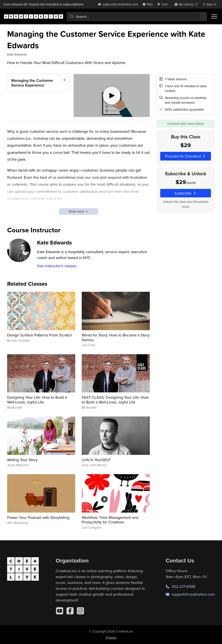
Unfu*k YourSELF (96, 460)
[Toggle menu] (214, 16)
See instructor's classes (57, 266)
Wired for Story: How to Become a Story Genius (116, 337)
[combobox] (137, 16)
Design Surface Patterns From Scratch (40, 335)
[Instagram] (80, 611)
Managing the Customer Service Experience (32, 83)
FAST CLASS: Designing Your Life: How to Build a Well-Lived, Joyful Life (115, 400)
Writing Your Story (22, 460)
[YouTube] (60, 611)
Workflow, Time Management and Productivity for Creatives (110, 520)
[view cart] (163, 4)
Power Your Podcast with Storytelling (38, 517)
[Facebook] (70, 611)
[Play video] (112, 96)
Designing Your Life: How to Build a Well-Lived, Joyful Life (37, 400)
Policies (111, 638)
